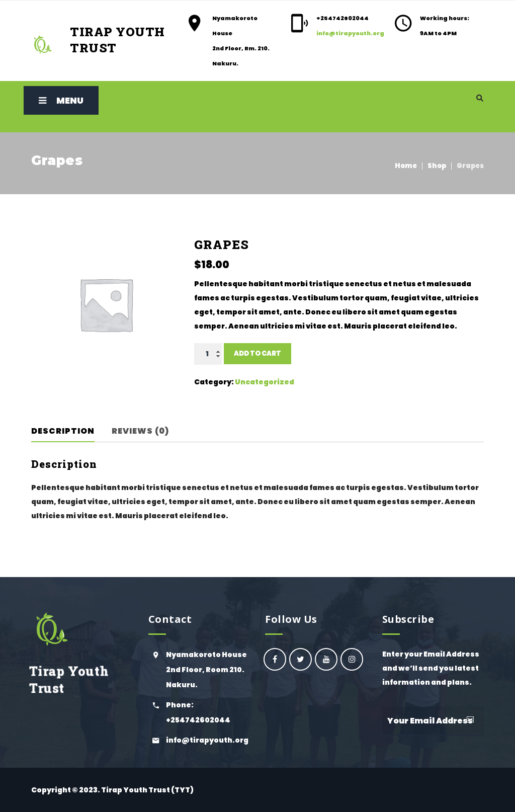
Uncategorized (265, 382)
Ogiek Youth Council (301, 659)
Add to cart (257, 353)
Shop (437, 166)
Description (63, 431)
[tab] (70, 431)
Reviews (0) (140, 431)
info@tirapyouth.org (350, 33)
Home (406, 166)
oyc (275, 659)
